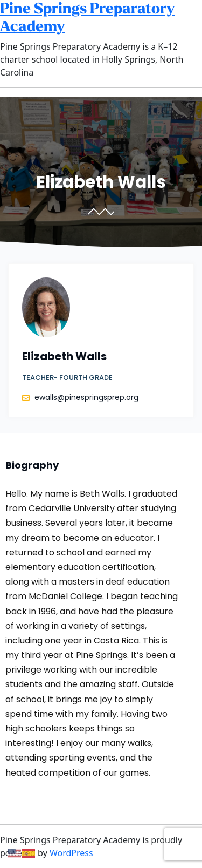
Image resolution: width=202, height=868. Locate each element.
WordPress (71, 853)
